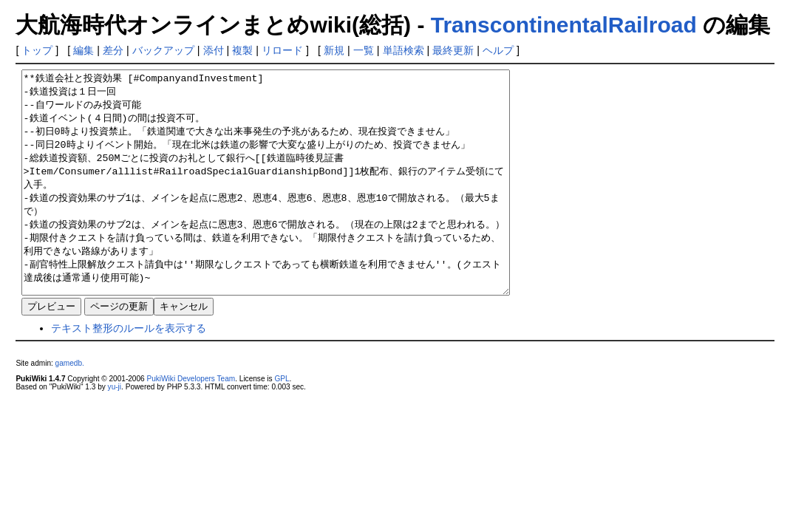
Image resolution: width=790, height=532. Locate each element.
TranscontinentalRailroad (564, 25)
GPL (282, 423)
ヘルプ (498, 50)
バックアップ (163, 50)
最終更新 (453, 50)
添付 (214, 50)
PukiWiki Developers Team (191, 423)
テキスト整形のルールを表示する (129, 372)
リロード (282, 50)
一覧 (364, 50)
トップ (37, 50)
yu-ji (115, 431)
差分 (113, 50)
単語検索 (403, 50)
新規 (334, 50)
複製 (242, 50)
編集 (84, 50)
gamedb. (70, 407)
